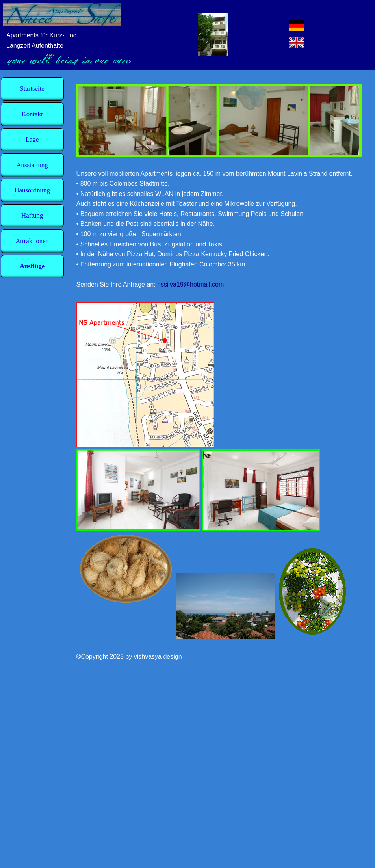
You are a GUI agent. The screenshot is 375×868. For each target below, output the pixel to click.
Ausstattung (32, 165)
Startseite (32, 89)
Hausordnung (32, 190)
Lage (32, 140)
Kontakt (32, 114)
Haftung (32, 216)
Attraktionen (32, 241)
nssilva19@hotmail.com (190, 284)
